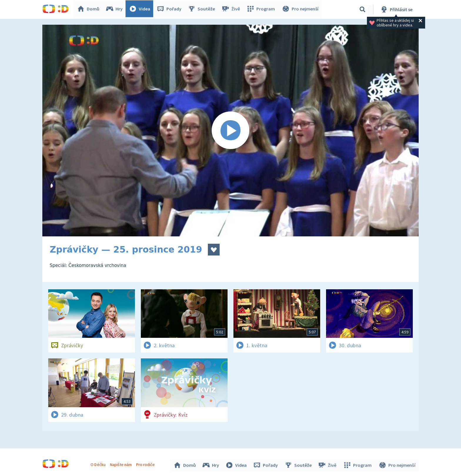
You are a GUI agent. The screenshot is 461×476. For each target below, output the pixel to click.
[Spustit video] (230, 131)
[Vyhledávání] (363, 9)
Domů (90, 9)
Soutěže (203, 9)
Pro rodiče (146, 464)
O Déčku (99, 464)
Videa (141, 9)
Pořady (171, 9)
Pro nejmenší (300, 9)
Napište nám (121, 464)
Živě (232, 9)
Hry (116, 9)
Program (262, 9)
